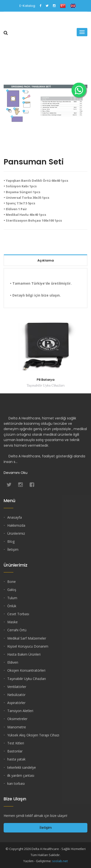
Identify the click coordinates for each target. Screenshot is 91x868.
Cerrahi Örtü (17, 630)
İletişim (13, 549)
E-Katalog (27, 6)
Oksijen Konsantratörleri (26, 670)
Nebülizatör (16, 695)
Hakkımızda (16, 525)
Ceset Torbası (18, 614)
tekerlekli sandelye (22, 767)
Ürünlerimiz (16, 533)
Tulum (12, 598)
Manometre (17, 727)
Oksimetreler (17, 719)
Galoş (12, 590)
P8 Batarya (45, 380)
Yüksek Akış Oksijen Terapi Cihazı (33, 735)
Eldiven (13, 662)
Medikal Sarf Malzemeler (27, 638)
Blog (11, 541)
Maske (12, 622)
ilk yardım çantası (21, 775)
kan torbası (16, 783)
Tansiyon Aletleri (20, 711)
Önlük (12, 606)
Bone (12, 582)
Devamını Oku (16, 473)
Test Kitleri (16, 743)
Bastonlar (15, 751)
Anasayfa (15, 517)
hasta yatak (16, 759)
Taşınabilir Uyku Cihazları (27, 679)
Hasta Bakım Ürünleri (24, 654)
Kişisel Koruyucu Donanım (28, 646)
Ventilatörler (17, 687)
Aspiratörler (16, 703)
